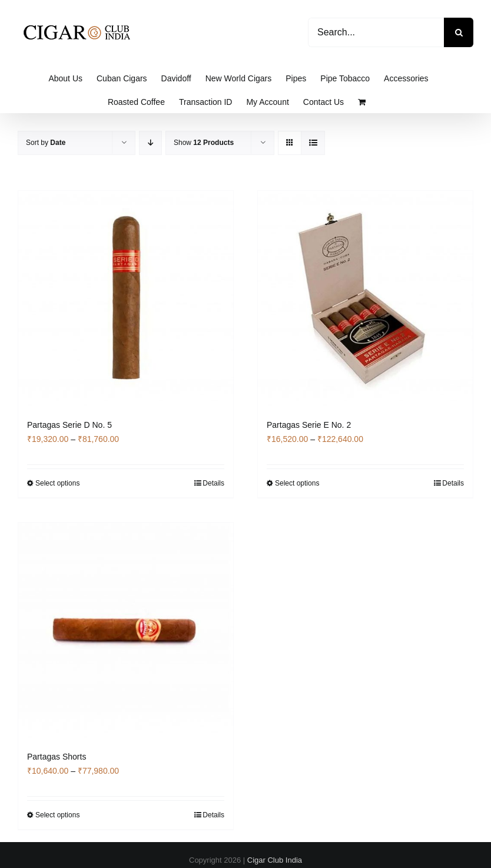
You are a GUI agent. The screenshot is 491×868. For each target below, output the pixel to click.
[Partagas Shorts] (126, 630)
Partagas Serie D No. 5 (69, 425)
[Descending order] (150, 143)
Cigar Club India (275, 860)
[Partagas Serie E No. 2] (365, 298)
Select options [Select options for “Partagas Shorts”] (57, 815)
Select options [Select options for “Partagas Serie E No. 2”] (297, 483)
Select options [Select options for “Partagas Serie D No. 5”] (57, 483)
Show (204, 143)
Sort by (46, 143)
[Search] (459, 32)
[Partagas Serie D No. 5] (126, 298)
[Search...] (376, 32)
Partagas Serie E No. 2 (309, 425)
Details (213, 483)
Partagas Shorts (57, 757)
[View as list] (313, 143)
